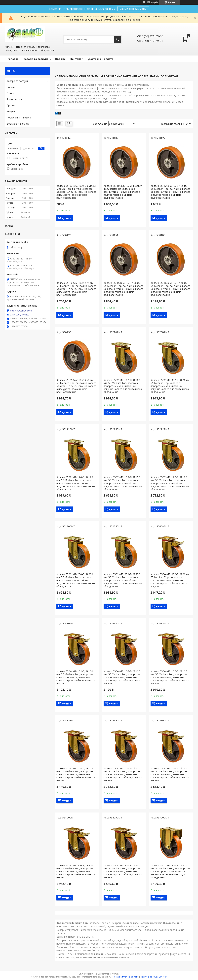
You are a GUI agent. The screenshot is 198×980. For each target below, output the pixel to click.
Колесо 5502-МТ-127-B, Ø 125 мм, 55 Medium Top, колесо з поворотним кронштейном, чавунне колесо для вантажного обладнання (170, 483)
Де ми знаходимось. (133, 9)
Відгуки (11, 111)
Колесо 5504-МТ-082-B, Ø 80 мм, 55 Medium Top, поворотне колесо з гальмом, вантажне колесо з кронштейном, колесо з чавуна (170, 580)
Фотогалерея (14, 99)
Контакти (77, 59)
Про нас (60, 59)
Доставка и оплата (101, 59)
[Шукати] (118, 39)
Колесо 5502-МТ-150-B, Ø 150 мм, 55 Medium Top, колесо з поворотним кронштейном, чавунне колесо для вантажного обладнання (123, 483)
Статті (10, 93)
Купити (66, 218)
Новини (11, 87)
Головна (13, 59)
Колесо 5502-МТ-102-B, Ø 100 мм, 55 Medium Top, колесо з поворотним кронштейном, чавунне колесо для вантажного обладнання (123, 386)
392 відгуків (152, 2)
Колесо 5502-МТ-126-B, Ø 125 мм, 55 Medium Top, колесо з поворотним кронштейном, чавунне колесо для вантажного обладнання (76, 483)
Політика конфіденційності (154, 977)
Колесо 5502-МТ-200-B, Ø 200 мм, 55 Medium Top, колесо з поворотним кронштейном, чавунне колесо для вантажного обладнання (76, 580)
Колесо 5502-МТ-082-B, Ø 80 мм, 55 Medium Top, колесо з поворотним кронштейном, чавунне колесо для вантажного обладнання (170, 386)
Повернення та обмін (19, 118)
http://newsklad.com (21, 311)
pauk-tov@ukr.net (19, 315)
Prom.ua (116, 974)
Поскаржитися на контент (126, 977)
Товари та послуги (36, 59)
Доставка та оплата (18, 124)
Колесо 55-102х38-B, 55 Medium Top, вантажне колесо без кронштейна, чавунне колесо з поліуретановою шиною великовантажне (123, 192)
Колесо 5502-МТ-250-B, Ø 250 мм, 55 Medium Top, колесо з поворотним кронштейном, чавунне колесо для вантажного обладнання (123, 580)
